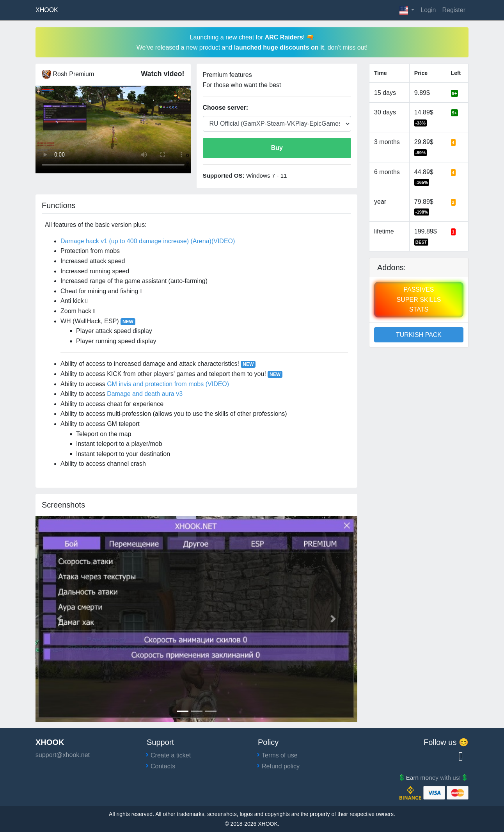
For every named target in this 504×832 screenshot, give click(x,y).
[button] (407, 10)
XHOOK (47, 10)
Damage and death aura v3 (145, 394)
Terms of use (280, 755)
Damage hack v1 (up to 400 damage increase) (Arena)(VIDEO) (148, 241)
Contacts (163, 766)
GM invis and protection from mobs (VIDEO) (168, 384)
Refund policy (281, 766)
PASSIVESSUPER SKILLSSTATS (419, 299)
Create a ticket (171, 755)
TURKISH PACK (419, 335)
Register (454, 10)
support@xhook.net (63, 755)
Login (428, 10)
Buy (277, 148)
